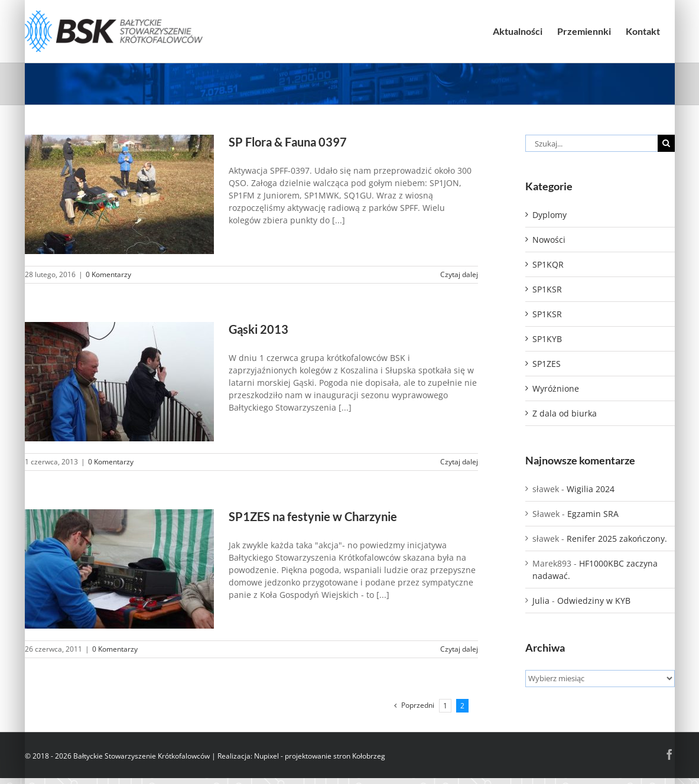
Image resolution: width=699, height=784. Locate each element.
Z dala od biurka (565, 413)
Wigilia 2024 (591, 489)
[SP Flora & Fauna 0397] (119, 194)
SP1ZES (547, 364)
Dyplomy (550, 215)
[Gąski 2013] (119, 382)
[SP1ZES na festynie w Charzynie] (119, 569)
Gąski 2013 (259, 329)
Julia (541, 601)
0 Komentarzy (108, 274)
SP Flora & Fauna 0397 (288, 142)
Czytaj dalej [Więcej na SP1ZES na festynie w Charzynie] (459, 649)
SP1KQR (548, 264)
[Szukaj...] (591, 143)
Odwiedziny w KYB (594, 601)
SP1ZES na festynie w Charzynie (313, 517)
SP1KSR (547, 289)
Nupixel (266, 756)
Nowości (549, 240)
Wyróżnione (556, 388)
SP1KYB (547, 339)
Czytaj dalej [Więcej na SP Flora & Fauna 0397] (459, 274)
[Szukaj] (666, 143)
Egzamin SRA (593, 514)
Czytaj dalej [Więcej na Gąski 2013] (459, 462)
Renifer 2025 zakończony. (617, 539)
